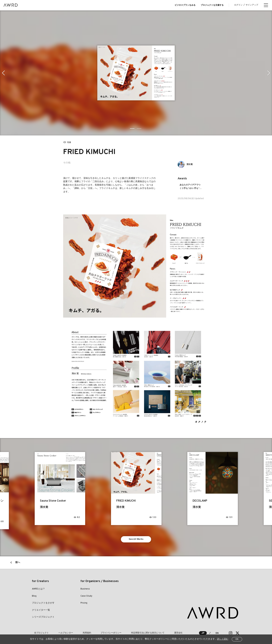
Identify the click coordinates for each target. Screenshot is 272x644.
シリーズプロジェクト (43, 614)
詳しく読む (223, 639)
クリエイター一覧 (41, 607)
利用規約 (76, 630)
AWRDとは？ (38, 586)
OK (237, 639)
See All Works (136, 536)
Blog (34, 593)
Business (85, 586)
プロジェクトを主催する (212, 5)
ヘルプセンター (59, 630)
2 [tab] (139, 128)
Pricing (84, 600)
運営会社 (154, 630)
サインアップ (252, 5)
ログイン (238, 5)
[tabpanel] (136, 73)
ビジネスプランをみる (185, 5)
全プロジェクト (39, 630)
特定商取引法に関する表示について (128, 630)
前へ (18, 560)
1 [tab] (133, 128)
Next (269, 73)
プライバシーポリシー (95, 630)
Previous (3, 73)
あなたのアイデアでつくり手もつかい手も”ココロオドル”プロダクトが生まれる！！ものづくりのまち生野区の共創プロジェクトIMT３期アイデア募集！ (191, 187)
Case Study (86, 593)
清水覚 (191, 164)
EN (217, 630)
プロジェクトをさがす (43, 600)
